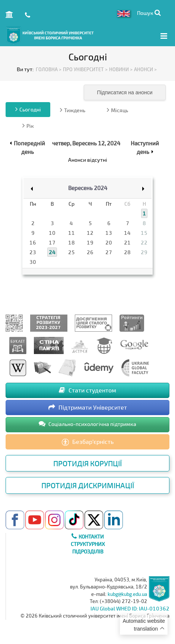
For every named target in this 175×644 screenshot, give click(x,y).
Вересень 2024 (88, 188)
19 (90, 242)
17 (52, 242)
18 (71, 242)
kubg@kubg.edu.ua (127, 594)
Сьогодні (28, 109)
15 (144, 233)
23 (33, 252)
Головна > (49, 69)
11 (71, 233)
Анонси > (145, 69)
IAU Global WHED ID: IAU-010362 (130, 608)
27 (109, 252)
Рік (28, 126)
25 (71, 252)
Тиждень (73, 110)
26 (90, 252)
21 (127, 242)
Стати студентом (87, 390)
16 (33, 242)
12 (90, 233)
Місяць (117, 110)
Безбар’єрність (88, 442)
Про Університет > (85, 69)
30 (33, 262)
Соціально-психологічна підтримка (87, 424)
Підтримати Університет (88, 407)
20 (109, 242)
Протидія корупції (87, 463)
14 (127, 233)
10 (52, 233)
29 (144, 252)
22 (144, 242)
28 (127, 252)
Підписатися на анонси (125, 92)
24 (52, 252)
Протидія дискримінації (88, 485)
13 (109, 233)
